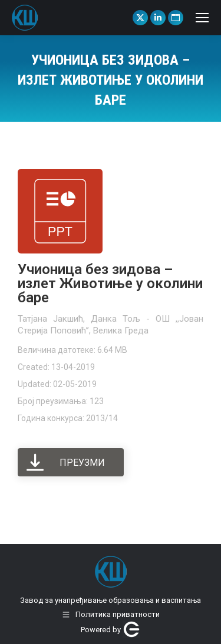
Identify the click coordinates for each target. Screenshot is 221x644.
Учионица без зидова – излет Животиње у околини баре (110, 283)
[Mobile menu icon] (202, 18)
